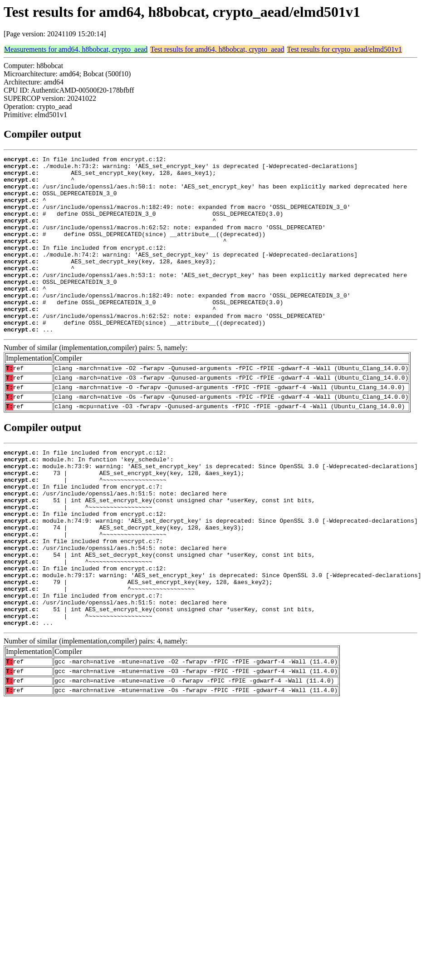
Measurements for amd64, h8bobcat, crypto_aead (76, 49)
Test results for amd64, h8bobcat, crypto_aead (217, 49)
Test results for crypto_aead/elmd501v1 (345, 49)
